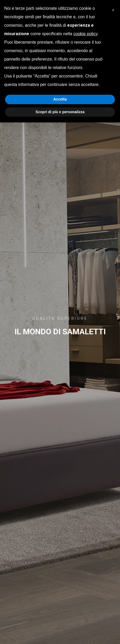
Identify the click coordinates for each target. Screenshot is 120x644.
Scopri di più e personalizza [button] (60, 112)
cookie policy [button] (85, 34)
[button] (113, 8)
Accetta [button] (60, 99)
